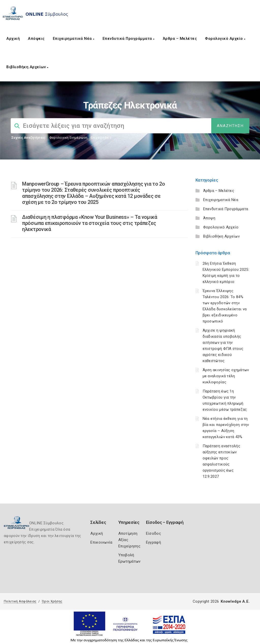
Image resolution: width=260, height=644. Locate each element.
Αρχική (13, 39)
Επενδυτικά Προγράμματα (129, 39)
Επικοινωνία (101, 542)
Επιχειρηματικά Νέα (74, 39)
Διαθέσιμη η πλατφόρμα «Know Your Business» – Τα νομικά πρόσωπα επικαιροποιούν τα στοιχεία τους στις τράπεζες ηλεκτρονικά (90, 223)
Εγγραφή (153, 542)
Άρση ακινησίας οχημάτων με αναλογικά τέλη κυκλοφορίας (226, 376)
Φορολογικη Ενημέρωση (68, 138)
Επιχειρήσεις (101, 138)
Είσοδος (153, 533)
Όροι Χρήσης (52, 601)
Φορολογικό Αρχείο (225, 39)
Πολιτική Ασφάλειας (20, 601)
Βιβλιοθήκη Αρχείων (27, 67)
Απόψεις (36, 39)
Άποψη (209, 218)
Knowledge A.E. (235, 601)
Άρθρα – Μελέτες (180, 39)
